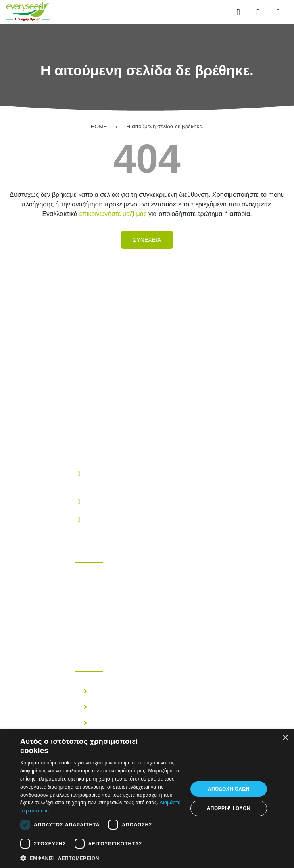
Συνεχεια (147, 240)
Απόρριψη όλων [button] (229, 808)
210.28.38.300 (106, 501)
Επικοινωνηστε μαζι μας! (125, 625)
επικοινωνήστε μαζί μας (113, 214)
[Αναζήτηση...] (258, 12)
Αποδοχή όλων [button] (229, 789)
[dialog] (147, 799)
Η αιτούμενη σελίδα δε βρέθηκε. (165, 126)
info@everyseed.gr (112, 519)
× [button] (285, 738)
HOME (99, 126)
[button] (101, 858)
